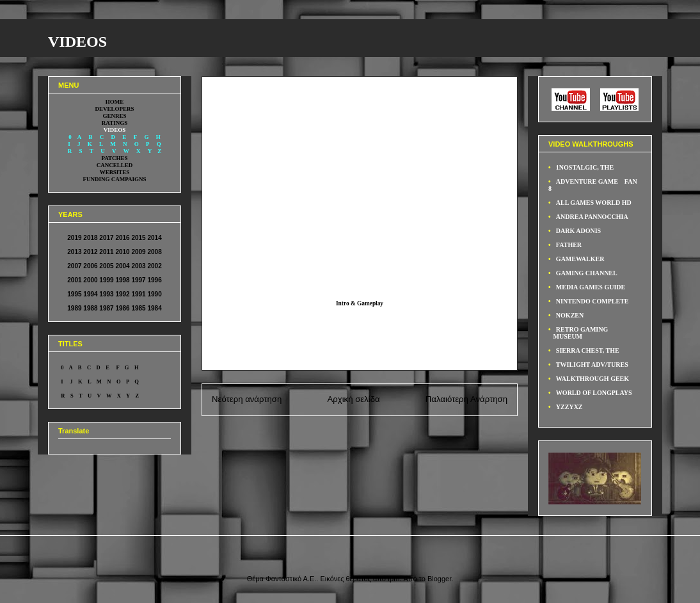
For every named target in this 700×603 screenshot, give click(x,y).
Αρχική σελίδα (353, 399)
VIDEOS (77, 42)
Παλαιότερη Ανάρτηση (466, 399)
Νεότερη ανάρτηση (247, 399)
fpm (394, 579)
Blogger (439, 579)
